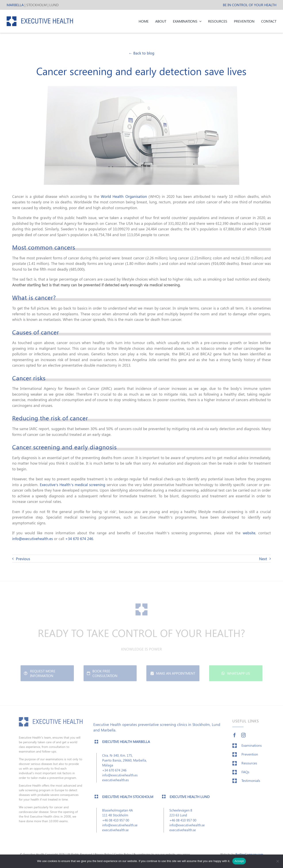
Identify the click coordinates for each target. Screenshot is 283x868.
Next (263, 558)
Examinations (252, 747)
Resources (249, 765)
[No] (277, 861)
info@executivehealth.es (33, 538)
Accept (239, 861)
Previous (23, 558)
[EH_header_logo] (40, 18)
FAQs (245, 773)
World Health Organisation (124, 196)
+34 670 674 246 (79, 538)
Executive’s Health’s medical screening (73, 484)
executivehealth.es (115, 782)
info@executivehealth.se (120, 827)
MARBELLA (15, 5)
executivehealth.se (115, 832)
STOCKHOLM (36, 5)
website (249, 532)
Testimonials (251, 782)
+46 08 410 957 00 (116, 822)
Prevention (250, 756)
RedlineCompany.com (249, 854)
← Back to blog (141, 52)
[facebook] (235, 737)
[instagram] (243, 737)
